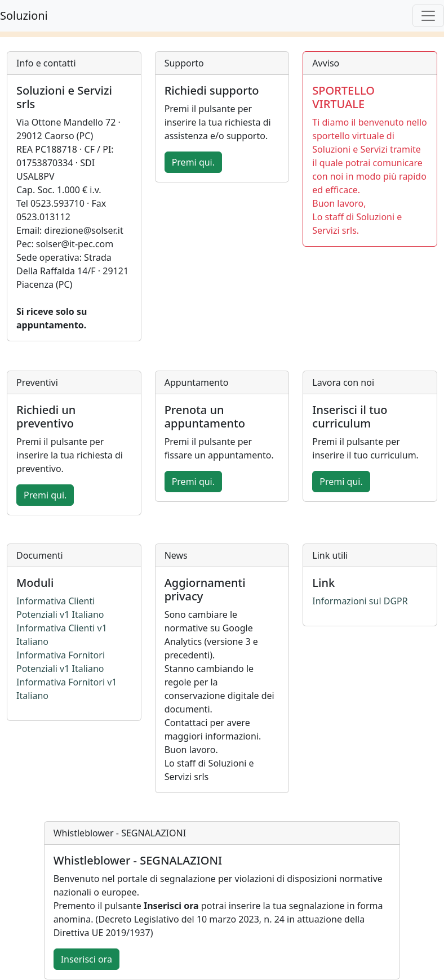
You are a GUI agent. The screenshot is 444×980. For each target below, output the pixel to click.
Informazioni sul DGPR (360, 601)
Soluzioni (24, 15)
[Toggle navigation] (428, 16)
